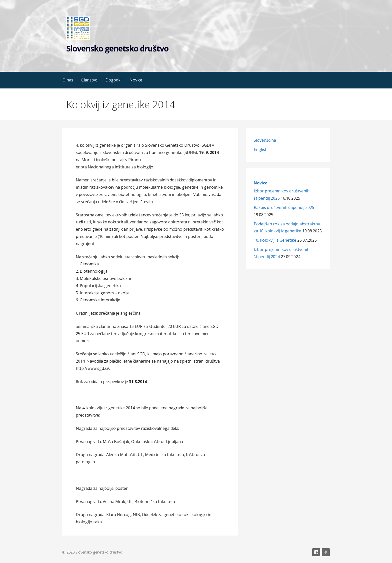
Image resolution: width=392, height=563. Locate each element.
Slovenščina (265, 140)
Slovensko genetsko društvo (117, 48)
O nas (68, 80)
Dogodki (113, 80)
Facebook (316, 552)
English (261, 149)
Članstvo (89, 80)
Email (326, 552)
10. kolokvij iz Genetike (275, 240)
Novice (136, 80)
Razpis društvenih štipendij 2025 (284, 207)
